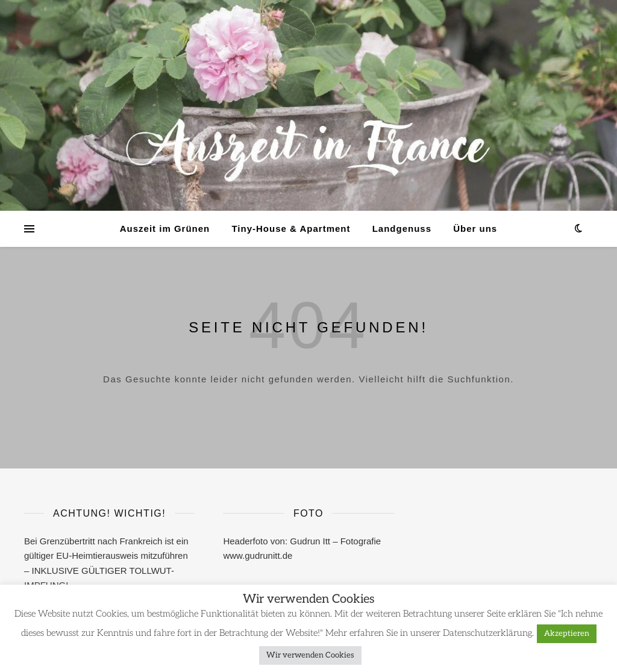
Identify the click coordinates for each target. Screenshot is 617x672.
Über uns (475, 229)
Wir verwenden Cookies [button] (310, 655)
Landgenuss (402, 229)
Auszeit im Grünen (165, 229)
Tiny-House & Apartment (291, 229)
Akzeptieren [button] (567, 633)
